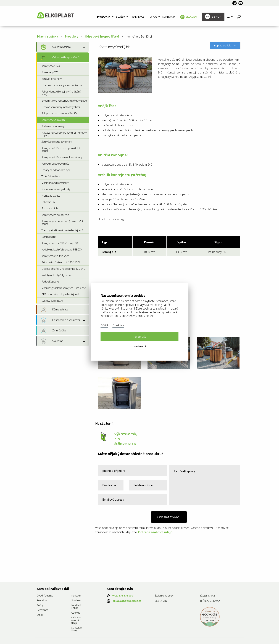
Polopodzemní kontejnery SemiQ (59, 113)
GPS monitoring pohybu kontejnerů (60, 294)
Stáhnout (126, 444)
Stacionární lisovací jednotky (56, 189)
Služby (120, 17)
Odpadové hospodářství (102, 36)
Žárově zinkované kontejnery (57, 142)
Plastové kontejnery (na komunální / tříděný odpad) (64, 134)
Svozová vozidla (50, 208)
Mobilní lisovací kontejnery (55, 183)
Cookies (76, 613)
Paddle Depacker (51, 281)
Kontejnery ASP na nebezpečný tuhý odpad (61, 149)
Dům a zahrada (55, 310)
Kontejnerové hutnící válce (55, 256)
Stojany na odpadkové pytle (56, 170)
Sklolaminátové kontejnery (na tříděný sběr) (64, 101)
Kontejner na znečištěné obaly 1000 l (61, 243)
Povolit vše (139, 337)
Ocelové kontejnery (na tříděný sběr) (60, 107)
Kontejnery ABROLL (52, 66)
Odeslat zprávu (169, 517)
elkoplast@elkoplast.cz (127, 601)
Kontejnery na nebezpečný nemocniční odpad (62, 222)
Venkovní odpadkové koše (55, 163)
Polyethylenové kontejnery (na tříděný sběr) (61, 93)
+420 (123, 595)
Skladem (189, 17)
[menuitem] (105, 16)
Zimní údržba (53, 331)
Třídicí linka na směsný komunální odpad (62, 85)
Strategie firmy (76, 629)
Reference (137, 17)
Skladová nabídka (56, 47)
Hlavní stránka (48, 36)
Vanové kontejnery (51, 79)
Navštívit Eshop (76, 607)
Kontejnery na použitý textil (55, 215)
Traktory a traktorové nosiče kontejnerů (62, 230)
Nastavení (140, 346)
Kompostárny (49, 237)
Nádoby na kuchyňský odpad (57, 275)
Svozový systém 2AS (52, 301)
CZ (228, 17)
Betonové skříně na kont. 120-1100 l (61, 262)
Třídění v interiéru (50, 176)
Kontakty (169, 17)
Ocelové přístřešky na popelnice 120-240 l (64, 269)
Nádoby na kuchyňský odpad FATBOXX (62, 249)
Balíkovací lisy (48, 202)
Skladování (52, 341)
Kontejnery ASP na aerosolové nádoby (62, 157)
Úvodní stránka (45, 596)
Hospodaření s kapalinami (60, 320)
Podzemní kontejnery (53, 126)
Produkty (104, 17)
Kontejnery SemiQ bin (53, 120)
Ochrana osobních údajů (155, 532)
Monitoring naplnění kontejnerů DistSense (64, 288)
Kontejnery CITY (49, 72)
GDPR (104, 325)
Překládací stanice (51, 196)
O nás (153, 17)
